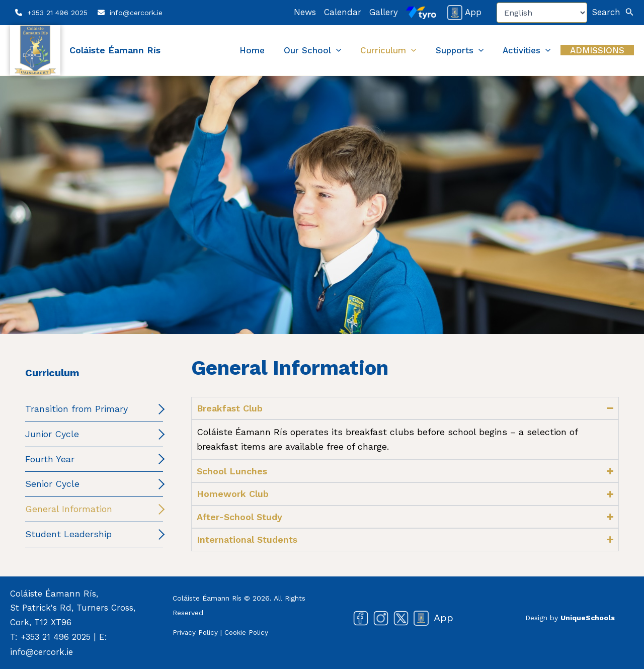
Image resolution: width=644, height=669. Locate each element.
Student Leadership (68, 534)
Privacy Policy (196, 632)
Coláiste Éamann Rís (115, 50)
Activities (541, 50)
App (464, 12)
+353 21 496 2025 (57, 13)
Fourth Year (50, 459)
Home (302, 50)
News (305, 12)
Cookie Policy (248, 632)
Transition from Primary (76, 409)
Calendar (343, 12)
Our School (354, 50)
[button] (613, 13)
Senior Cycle (52, 484)
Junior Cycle (52, 434)
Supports (483, 50)
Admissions (602, 50)
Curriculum (420, 50)
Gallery (384, 12)
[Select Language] (542, 13)
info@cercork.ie (136, 13)
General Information (69, 509)
